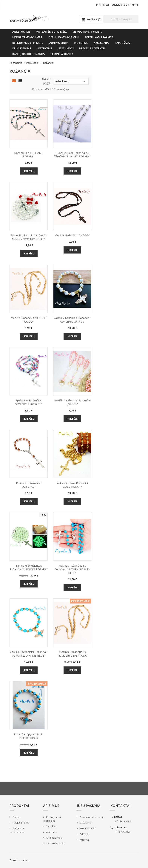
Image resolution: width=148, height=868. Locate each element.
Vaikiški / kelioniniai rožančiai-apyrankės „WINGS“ (72, 320)
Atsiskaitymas (54, 838)
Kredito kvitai (87, 828)
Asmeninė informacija (92, 817)
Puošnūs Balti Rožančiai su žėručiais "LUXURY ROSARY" (72, 155)
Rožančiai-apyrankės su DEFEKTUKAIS (29, 736)
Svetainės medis (55, 843)
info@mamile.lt (123, 821)
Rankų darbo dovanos (28, 54)
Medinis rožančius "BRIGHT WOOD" (29, 320)
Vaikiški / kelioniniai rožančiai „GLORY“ (72, 402)
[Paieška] (121, 19)
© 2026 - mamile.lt (19, 860)
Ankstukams (21, 32)
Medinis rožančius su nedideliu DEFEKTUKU (72, 654)
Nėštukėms (66, 48)
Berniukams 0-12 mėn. (64, 37)
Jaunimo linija (58, 43)
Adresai (84, 834)
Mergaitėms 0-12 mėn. (51, 32)
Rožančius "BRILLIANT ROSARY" (29, 155)
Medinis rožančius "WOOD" (72, 235)
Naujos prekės (20, 823)
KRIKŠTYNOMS (22, 48)
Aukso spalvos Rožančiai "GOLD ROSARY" (72, 485)
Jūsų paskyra (89, 806)
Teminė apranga (62, 54)
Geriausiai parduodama (17, 830)
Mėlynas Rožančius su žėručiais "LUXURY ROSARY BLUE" (72, 569)
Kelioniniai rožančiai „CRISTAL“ (29, 485)
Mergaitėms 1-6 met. (87, 32)
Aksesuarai (102, 43)
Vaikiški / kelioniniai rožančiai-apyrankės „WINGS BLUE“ (29, 654)
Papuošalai (123, 43)
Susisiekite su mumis (125, 5)
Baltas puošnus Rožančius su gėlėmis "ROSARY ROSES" (29, 237)
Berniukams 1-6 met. (100, 37)
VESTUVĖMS (44, 48)
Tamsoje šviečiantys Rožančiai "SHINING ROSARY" (29, 567)
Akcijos (16, 817)
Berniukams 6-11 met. (28, 43)
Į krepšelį (29, 171)
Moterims (81, 43)
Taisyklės (51, 826)
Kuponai (84, 840)
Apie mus (51, 832)
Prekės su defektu (92, 48)
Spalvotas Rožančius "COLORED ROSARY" (29, 402)
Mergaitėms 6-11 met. (28, 37)
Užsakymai (86, 823)
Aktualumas (71, 81)
